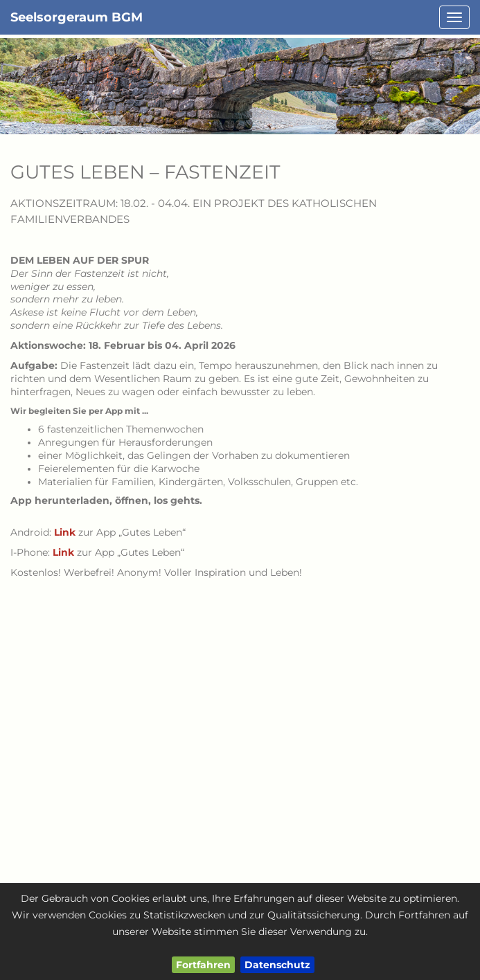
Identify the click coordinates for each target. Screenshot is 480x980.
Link (65, 532)
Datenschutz (277, 965)
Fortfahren (203, 965)
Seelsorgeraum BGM (77, 17)
